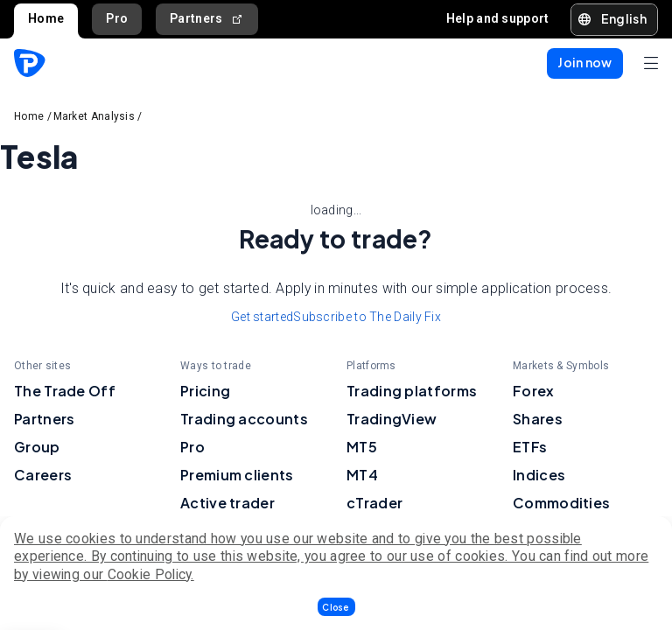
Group (37, 447)
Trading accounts (244, 419)
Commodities (561, 503)
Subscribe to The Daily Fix (367, 317)
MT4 (362, 475)
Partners (207, 19)
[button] (336, 607)
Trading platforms (412, 391)
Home (46, 18)
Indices (539, 475)
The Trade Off (65, 391)
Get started (262, 317)
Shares (538, 419)
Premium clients (237, 475)
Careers (43, 475)
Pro (117, 18)
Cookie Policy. (151, 574)
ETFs (530, 447)
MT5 (362, 447)
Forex (534, 391)
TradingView (392, 419)
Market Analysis (94, 116)
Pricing (205, 391)
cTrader (374, 503)
